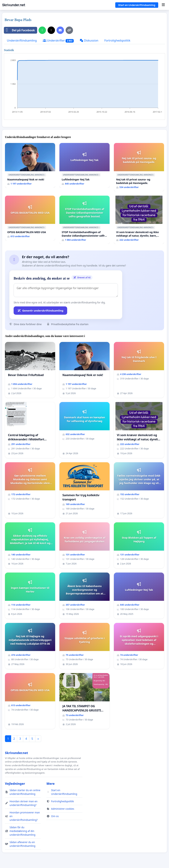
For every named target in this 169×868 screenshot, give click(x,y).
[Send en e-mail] (60, 30)
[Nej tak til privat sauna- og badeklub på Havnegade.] (139, 167)
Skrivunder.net (14, 5)
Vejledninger (15, 784)
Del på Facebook (19, 30)
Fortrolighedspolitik (117, 40)
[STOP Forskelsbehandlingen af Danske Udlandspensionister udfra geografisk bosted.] (84, 220)
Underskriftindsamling (22, 40)
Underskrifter (58, 41)
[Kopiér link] (69, 30)
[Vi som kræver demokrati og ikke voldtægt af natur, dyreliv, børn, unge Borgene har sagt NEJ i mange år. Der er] (139, 220)
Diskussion (89, 40)
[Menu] (163, 5)
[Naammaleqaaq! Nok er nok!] (30, 165)
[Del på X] (51, 30)
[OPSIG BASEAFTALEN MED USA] (30, 218)
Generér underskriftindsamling (40, 310)
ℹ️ (45, 175)
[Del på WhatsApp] (42, 30)
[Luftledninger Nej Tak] (84, 165)
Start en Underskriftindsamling (137, 5)
